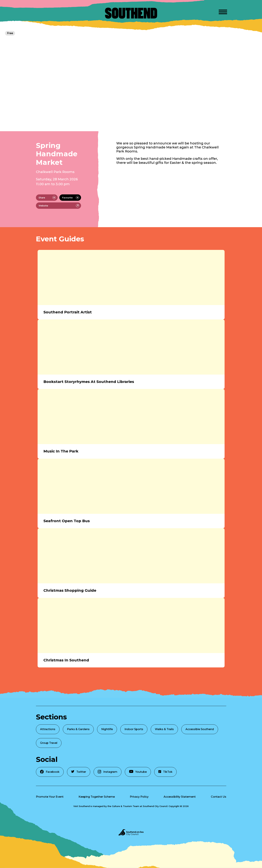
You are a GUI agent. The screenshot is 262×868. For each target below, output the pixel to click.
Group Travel (49, 743)
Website (59, 206)
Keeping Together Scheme (97, 797)
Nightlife (107, 729)
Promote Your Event (50, 797)
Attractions (48, 729)
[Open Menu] (223, 11)
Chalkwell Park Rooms (55, 172)
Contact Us (219, 797)
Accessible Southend (200, 729)
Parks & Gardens (78, 729)
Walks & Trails (164, 729)
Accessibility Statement (180, 797)
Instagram (108, 772)
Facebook (50, 772)
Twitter (79, 772)
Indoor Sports (134, 729)
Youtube (138, 772)
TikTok (165, 772)
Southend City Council (155, 806)
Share (47, 198)
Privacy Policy (139, 797)
